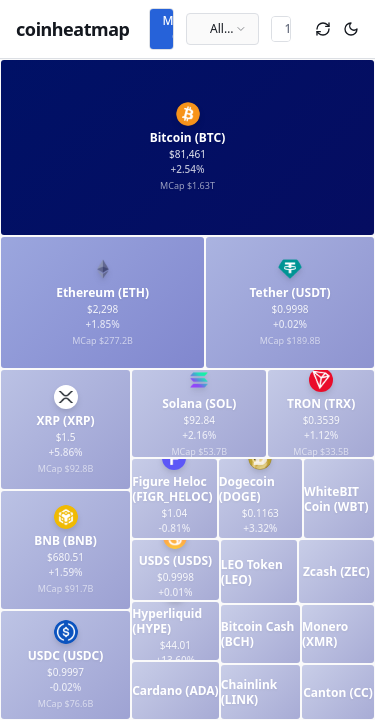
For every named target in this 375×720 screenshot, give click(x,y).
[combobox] (222, 29)
